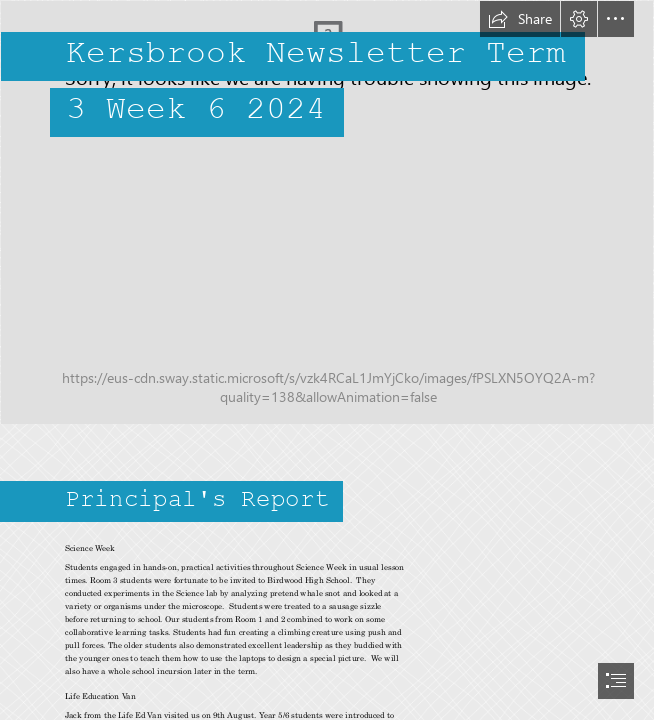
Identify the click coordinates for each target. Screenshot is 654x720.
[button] (520, 19)
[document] (327, 360)
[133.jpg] (327, 212)
